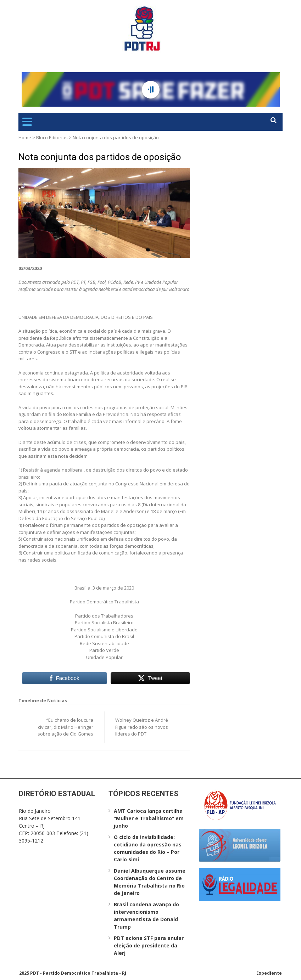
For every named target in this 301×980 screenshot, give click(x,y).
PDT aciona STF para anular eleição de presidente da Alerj (149, 945)
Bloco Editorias (52, 137)
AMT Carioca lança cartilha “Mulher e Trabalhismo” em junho (149, 818)
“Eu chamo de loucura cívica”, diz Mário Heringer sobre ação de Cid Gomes (65, 727)
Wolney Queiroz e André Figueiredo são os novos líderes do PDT (142, 727)
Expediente (269, 973)
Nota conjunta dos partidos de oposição (100, 157)
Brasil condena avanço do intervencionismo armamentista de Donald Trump (146, 916)
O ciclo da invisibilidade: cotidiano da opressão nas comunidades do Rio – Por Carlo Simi (148, 848)
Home (25, 137)
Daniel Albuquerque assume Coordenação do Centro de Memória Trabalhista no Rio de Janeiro (150, 882)
